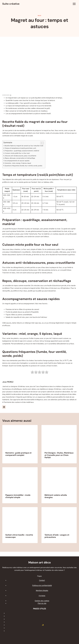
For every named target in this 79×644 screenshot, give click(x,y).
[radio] (32, 373)
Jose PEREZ (8, 382)
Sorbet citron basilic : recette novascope (19, 536)
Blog (39, 16)
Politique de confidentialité (42, 586)
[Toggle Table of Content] (41, 143)
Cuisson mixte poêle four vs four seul (17, 153)
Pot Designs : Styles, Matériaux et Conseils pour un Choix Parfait (59, 455)
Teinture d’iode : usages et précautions (57, 536)
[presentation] (20, 437)
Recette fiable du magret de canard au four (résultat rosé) (24, 146)
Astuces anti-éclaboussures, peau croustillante (21, 156)
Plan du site (42, 604)
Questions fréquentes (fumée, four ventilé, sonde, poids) (23, 166)
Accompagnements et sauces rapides (17, 161)
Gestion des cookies (42, 601)
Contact (42, 581)
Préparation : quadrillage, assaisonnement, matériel (22, 151)
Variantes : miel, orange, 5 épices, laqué (18, 163)
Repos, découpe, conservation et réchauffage (20, 158)
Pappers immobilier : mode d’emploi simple (18, 496)
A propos (42, 596)
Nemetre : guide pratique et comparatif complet (18, 454)
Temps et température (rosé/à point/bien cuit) (20, 148)
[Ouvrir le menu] (74, 4)
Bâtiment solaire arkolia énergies (56, 496)
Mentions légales (42, 591)
